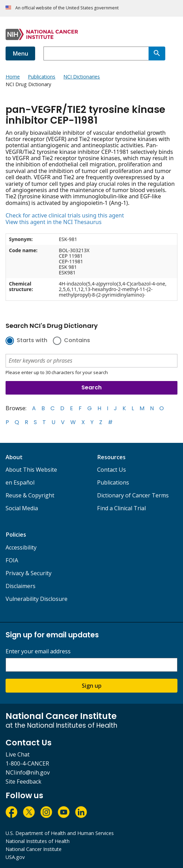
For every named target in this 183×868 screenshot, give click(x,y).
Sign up (92, 686)
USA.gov (15, 857)
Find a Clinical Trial (121, 508)
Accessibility (21, 547)
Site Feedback (23, 782)
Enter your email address (38, 651)
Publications (113, 482)
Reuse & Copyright (30, 495)
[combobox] (96, 53)
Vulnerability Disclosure (37, 599)
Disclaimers (21, 586)
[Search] (157, 53)
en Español (20, 482)
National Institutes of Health (38, 841)
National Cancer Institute (34, 849)
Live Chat (18, 754)
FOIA (12, 560)
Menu (20, 53)
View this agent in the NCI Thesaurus (54, 222)
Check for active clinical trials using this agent (65, 215)
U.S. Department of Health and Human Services (60, 833)
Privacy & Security (29, 573)
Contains (77, 341)
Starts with (32, 341)
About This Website (31, 470)
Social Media (22, 508)
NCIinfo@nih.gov (28, 772)
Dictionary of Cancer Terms (133, 495)
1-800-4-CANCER (27, 763)
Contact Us (112, 470)
